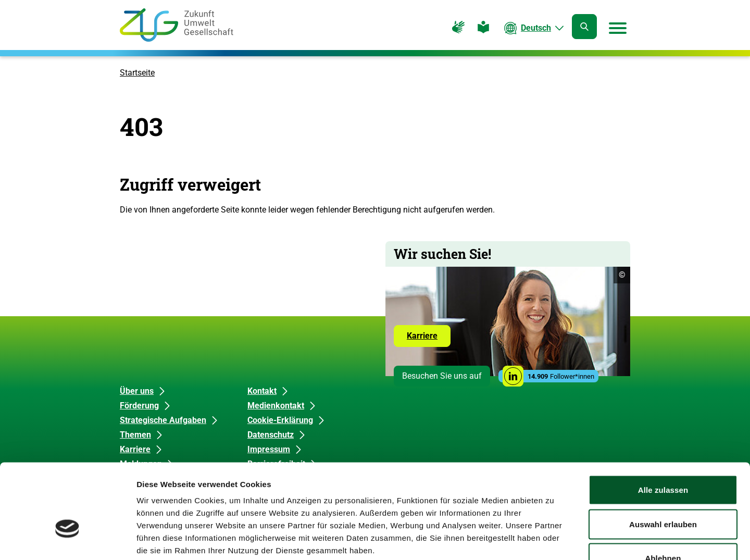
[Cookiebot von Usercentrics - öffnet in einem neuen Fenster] (67, 540)
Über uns (137, 391)
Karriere (429, 339)
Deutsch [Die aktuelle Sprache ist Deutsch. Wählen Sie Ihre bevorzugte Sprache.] (536, 28)
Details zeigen (554, 539)
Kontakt (262, 391)
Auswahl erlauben (663, 458)
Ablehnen (663, 491)
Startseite (137, 73)
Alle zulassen (663, 423)
